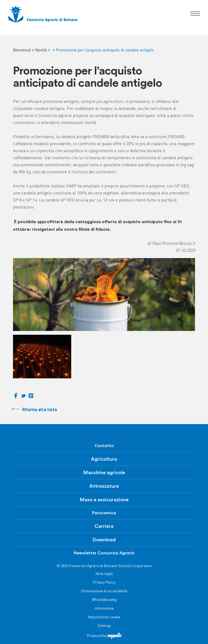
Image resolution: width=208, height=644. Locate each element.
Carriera (104, 526)
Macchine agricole (104, 473)
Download (104, 540)
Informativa (104, 609)
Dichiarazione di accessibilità (104, 591)
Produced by (104, 636)
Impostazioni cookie (104, 617)
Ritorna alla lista (40, 410)
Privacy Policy (104, 583)
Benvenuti (22, 50)
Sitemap (104, 626)
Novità (41, 50)
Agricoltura (104, 459)
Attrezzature (104, 486)
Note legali (104, 574)
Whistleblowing (104, 600)
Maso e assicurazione (104, 500)
